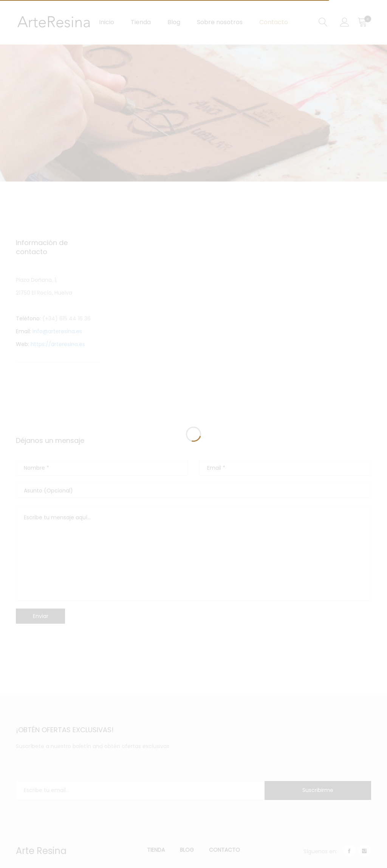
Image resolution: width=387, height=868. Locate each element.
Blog (174, 22)
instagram (364, 851)
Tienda (141, 22)
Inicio (107, 22)
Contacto (274, 22)
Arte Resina (41, 851)
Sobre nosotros (220, 22)
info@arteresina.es (57, 331)
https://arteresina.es (57, 344)
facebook (349, 851)
